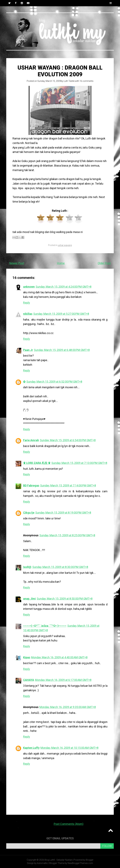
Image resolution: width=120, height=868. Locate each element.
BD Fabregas (31, 485)
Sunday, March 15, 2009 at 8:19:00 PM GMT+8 (63, 513)
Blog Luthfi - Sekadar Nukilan (58, 860)
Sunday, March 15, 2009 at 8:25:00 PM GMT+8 (67, 535)
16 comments (86, 81)
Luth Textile (69, 81)
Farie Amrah (31, 440)
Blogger (90, 860)
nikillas (28, 314)
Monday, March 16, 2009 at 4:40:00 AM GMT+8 (59, 657)
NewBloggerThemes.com (80, 863)
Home (61, 263)
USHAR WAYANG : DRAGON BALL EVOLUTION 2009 (60, 71)
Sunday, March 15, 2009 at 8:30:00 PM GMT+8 (60, 567)
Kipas (27, 657)
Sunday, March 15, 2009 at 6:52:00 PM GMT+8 (54, 382)
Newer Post (17, 263)
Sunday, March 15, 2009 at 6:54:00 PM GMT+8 (68, 440)
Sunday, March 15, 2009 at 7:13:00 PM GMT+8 (79, 463)
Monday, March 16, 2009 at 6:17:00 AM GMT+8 (63, 680)
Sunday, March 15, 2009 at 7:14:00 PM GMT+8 (68, 485)
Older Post (104, 263)
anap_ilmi (29, 599)
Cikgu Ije (29, 513)
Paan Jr (28, 350)
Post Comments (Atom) (69, 824)
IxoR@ (27, 567)
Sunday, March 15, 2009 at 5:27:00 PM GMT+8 (61, 314)
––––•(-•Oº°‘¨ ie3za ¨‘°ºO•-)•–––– (45, 626)
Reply (27, 303)
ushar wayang (65, 245)
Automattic (42, 863)
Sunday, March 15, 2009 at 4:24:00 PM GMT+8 (64, 287)
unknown (29, 287)
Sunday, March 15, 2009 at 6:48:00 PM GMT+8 (62, 350)
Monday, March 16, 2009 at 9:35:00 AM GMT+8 (68, 707)
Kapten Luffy (31, 748)
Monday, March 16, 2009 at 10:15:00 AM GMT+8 (69, 748)
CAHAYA (29, 680)
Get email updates (60, 838)
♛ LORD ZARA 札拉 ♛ (37, 463)
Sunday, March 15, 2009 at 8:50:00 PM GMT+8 (65, 599)
